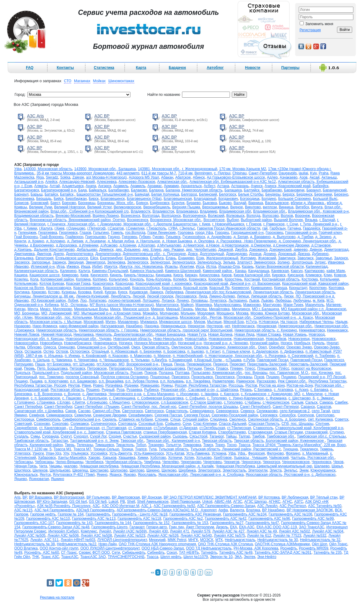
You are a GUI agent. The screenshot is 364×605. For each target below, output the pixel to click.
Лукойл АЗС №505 (30, 536)
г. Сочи (292, 224)
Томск (208, 445)
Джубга (241, 250)
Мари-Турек (293, 305)
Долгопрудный (212, 254)
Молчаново (169, 313)
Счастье (130, 436)
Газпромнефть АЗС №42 (226, 519)
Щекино (153, 470)
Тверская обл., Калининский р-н (173, 441)
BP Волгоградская (69, 497)
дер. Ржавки (174, 250)
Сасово (84, 411)
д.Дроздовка (66, 245)
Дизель (222, 527)
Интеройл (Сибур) (63, 531)
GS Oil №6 (98, 502)
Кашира (21, 275)
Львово (267, 301)
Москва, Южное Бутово (270, 313)
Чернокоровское (296, 462)
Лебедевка (174, 292)
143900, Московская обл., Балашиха (105, 169)
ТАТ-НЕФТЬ (189, 553)
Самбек (341, 402)
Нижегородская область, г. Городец (109, 330)
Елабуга (157, 258)
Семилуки (83, 415)
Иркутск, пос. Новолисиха (141, 267)
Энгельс (290, 470)
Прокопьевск (202, 377)
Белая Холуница (165, 194)
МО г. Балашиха (266, 309)
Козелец (21, 279)
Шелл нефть (171, 557)
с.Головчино (24, 402)
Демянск (106, 250)
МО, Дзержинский (56, 313)
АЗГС (299, 502)
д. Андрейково (219, 237)
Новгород (317, 334)
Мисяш (201, 309)
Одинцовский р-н (91, 347)
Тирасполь (125, 445)
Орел (262, 347)
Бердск (288, 194)
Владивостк (141, 211)
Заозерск (22, 262)
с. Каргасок (230, 394)
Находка (152, 326)
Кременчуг (240, 288)
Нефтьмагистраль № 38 (35, 544)
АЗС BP (102, 116)
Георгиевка (48, 233)
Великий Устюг (99, 207)
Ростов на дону (272, 385)
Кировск (279, 275)
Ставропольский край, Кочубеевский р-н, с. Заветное (59, 432)
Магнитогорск (167, 305)
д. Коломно (56, 241)
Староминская (260, 432)
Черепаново (191, 462)
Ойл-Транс (338, 544)
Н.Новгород (269, 322)
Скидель (109, 419)
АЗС (96, 506)
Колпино (100, 279)
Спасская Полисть (264, 424)
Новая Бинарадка (171, 334)
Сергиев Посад (197, 415)
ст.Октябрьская (212, 428)
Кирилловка (209, 275)
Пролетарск (225, 377)
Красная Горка (78, 284)
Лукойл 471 (179, 531)
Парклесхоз (334, 360)
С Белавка (263, 390)
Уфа (18, 169)
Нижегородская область (57, 330)
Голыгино (101, 233)
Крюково (39, 292)
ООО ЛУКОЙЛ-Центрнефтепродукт (110, 548)
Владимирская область (34, 216)
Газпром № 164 (71, 514)
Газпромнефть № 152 (151, 523)
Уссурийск (99, 453)
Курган (110, 292)
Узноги (38, 453)
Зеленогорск (138, 262)
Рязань (246, 390)
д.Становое (321, 245)
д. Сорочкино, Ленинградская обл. (307, 241)
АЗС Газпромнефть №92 (174, 506)
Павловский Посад (272, 360)
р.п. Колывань (172, 381)
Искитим (187, 267)
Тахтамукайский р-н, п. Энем (94, 441)
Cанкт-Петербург (263, 173)
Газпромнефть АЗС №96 (269, 519)
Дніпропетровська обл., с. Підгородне (154, 254)
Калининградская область (36, 271)
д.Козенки (128, 245)
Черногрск (271, 462)
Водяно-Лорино (106, 216)
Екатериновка (136, 258)
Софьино (173, 424)
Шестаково (99, 470)
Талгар (244, 436)
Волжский (216, 216)
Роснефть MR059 (313, 548)
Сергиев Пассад (168, 415)
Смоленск (238, 419)
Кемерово (70, 275)
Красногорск (103, 284)
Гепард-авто (157, 527)
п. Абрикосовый (124, 351)
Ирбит (97, 267)
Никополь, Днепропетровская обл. (125, 334)
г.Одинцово (76, 228)
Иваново (22, 267)
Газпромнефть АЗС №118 (140, 519)
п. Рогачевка (275, 356)
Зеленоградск (184, 262)
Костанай (252, 279)
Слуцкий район (195, 419)
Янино (102, 475)
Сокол (172, 553)
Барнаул (21, 194)
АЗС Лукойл (267, 506)
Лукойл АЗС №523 (130, 536)
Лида (203, 296)
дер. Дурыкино (128, 250)
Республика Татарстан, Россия (40, 385)
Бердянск (304, 194)
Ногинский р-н (190, 343)
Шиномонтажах (121, 81)
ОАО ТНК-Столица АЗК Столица (226, 544)
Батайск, (67, 194)
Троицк (127, 449)
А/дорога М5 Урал (144, 177)
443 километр (128, 173)
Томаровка (192, 445)
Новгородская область (132, 339)
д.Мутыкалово (169, 245)
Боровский (40, 203)
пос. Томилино (51, 377)
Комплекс (89, 531)
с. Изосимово (188, 394)
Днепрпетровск (108, 254)
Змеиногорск (265, 262)
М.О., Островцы (74, 305)
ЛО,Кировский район (48, 301)
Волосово (271, 216)
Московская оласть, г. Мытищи (56, 322)
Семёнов (37, 415)
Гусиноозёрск (194, 237)
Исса (200, 267)
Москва (242, 313)
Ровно (98, 385)
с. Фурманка (276, 398)
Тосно (231, 445)
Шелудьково (60, 470)
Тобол (141, 445)
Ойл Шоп (320, 544)
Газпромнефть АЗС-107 (34, 523)
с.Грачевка (46, 402)
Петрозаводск (121, 368)
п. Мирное (162, 356)
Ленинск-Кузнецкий (92, 296)
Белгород (189, 194)
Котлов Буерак (52, 284)
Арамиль (138, 186)
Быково (225, 203)
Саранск (308, 407)
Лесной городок (160, 296)
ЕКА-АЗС (247, 527)
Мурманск (149, 322)
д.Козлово (147, 245)
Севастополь (177, 411)
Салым (297, 402)
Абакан (167, 177)
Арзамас (155, 186)
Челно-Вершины (69, 462)
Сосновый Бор (151, 424)
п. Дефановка (292, 351)
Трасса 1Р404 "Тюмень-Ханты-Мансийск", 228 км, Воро (299, 445)
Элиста (276, 470)
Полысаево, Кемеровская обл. (217, 373)
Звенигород (96, 262)
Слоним (161, 419)
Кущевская (138, 292)
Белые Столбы (251, 194)
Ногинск (126, 343)
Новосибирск (51, 343)
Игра (60, 267)
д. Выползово (284, 237)
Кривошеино (261, 288)
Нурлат (332, 343)
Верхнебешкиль (157, 207)
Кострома (310, 279)
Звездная (76, 262)
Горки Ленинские (162, 233)
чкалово (71, 466)
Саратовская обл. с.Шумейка (39, 411)
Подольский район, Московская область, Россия (101, 373)
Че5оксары (24, 462)
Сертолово (325, 415)
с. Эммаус (325, 398)
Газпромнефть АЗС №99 (313, 519)
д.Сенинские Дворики (291, 245)
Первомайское (199, 364)
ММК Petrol (177, 540)
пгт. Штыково (84, 364)
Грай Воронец (26, 237)
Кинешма (163, 275)
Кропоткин (318, 288)
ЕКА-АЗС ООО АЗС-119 (277, 527)
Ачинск (257, 186)
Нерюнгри (196, 326)
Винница (286, 207)
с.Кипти (79, 402)
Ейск (94, 258)
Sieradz (52, 177)
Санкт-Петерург (286, 407)
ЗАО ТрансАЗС (312, 527)
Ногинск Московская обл (155, 343)
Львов (254, 301)
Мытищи (214, 322)
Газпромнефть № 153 (190, 523)
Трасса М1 (63, 449)
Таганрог (216, 436)
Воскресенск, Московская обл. (176, 220)
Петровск (78, 368)
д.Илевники (89, 245)
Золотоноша (302, 262)
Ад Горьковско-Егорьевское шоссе (236, 177)
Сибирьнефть (134, 553)
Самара (326, 402)
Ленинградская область (273, 292)
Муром (200, 322)
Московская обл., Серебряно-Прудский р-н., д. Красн (268, 318)
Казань (248, 267)
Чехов (338, 462)
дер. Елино (152, 250)
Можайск (150, 313)
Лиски (289, 296)
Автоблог (215, 68)
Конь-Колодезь (159, 279)
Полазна (166, 373)
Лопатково (97, 301)
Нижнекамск (337, 330)
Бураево (194, 203)
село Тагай (321, 411)
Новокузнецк (299, 339)
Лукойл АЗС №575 (229, 536)
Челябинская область (123, 462)
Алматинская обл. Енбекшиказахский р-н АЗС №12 (233, 182)
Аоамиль (121, 186)
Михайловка (219, 309)
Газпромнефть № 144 (113, 523)
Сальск (312, 402)
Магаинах (82, 81)
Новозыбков (276, 339)
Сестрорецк (24, 419)
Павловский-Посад (306, 360)
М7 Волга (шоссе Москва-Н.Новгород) (122, 305)
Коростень (234, 279)
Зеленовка (116, 262)
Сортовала (127, 424)
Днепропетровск (79, 254)
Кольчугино (118, 279)
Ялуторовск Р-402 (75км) (74, 475)
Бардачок (177, 68)
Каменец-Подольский (110, 271)
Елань (171, 258)
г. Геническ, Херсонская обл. (71, 224)
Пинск (209, 368)
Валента (237, 510)
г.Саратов (116, 228)
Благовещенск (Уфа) (144, 199)
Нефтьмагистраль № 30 (278, 540)
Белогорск (228, 194)
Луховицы (199, 301)
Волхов (287, 216)
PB (123, 502)
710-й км (185, 173)
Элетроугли (258, 470)
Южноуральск (26, 475)
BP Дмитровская (126, 497)
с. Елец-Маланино (159, 394)
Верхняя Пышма (186, 207)
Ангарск (104, 186)
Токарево (156, 445)
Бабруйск (321, 186)
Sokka (65, 177)
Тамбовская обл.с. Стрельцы (321, 436)
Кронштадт (298, 288)
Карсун (297, 271)
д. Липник (75, 241)
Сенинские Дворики (110, 415)
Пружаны (244, 377)
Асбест (210, 186)
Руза (120, 390)
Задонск (341, 258)
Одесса (50, 347)
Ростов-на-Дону (300, 385)
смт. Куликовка (320, 419)
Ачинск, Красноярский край (288, 186)
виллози (270, 207)
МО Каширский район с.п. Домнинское (314, 309)
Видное (237, 207)
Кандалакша (259, 271)
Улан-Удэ (54, 453)
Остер (49, 351)
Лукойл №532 (315, 536)
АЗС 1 (147, 506)
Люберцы (283, 301)
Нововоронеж (220, 339)
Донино (270, 254)
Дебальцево (87, 250)
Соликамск (79, 424)
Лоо (84, 301)
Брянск (142, 203)
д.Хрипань (23, 250)
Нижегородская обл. (295, 326)
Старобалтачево (232, 432)
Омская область (156, 347)
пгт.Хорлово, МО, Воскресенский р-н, (128, 364)
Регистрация (310, 30)
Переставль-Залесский (308, 364)
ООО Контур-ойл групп (59, 548)
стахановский (316, 432)
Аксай (314, 177)
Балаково (139, 190)
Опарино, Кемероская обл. (233, 347)
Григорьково (96, 237)
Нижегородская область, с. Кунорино (266, 330)
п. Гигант (213, 351)
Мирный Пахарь (179, 309)
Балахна (157, 190)
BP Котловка (269, 497)
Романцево (150, 385)
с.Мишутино (120, 402)
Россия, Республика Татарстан (201, 385)
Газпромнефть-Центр (109, 527)
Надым (341, 322)
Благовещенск (113, 199)
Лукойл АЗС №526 (163, 536)
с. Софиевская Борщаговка (160, 398)
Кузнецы (69, 292)
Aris (17, 497)
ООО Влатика (26, 548)
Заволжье (324, 258)
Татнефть (209, 553)
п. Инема (72, 356)
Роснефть (289, 548)
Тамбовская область (32, 441)
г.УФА (173, 228)
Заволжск (306, 258)
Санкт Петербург (28, 407)
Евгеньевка (24, 258)
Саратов (324, 407)
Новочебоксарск (78, 343)
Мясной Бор (234, 322)
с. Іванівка (209, 394)
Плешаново (267, 368)
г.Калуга (46, 228)
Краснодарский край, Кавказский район (315, 284)
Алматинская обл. (172, 182)
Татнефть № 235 (327, 553)
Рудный (108, 390)
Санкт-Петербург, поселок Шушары (208, 407)
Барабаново (272, 190)
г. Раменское (274, 224)
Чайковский (279, 458)
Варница (256, 203)
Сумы (35, 436)
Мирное (157, 309)
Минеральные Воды (91, 309)
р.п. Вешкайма (111, 381)
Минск (115, 309)
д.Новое (213, 245)
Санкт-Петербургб (255, 407)
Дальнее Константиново (54, 250)
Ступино (337, 432)
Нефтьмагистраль (240, 540)
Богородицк (250, 199)
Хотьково (204, 458)
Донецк (255, 254)
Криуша (281, 288)
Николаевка (83, 334)
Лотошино (151, 301)
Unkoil (207, 502)
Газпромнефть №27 (227, 523)
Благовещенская (178, 199)
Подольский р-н (46, 373)
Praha (324, 173)
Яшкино (58, 479)
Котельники (329, 279)
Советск (342, 419)
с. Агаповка (283, 390)
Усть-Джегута (121, 453)
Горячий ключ (330, 233)
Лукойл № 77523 (287, 536)
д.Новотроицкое (235, 245)
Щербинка (187, 470)
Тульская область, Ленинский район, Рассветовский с (236, 449)
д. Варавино (260, 237)
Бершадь (44, 199)
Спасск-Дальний (233, 424)
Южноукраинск (323, 470)
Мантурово (272, 305)
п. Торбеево (325, 356)
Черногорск (251, 462)
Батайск (51, 194)
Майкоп (187, 305)
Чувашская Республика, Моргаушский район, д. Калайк (167, 466)
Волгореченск (194, 216)
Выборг (233, 220)
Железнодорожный (222, 258)
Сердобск (287, 415)
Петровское (97, 368)
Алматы (41, 186)
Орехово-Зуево (327, 347)
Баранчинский (335, 190)
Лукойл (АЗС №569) (130, 531)
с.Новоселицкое (145, 402)
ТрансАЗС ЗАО (93, 557)
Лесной (139, 296)
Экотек (250, 557)
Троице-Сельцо (106, 449)
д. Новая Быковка (177, 241)
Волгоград (151, 216)
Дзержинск (258, 250)
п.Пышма (234, 360)
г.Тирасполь (156, 228)
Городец (222, 233)
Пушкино (289, 377)
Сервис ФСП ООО (94, 553)
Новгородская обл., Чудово (88, 339)
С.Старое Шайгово (206, 402)
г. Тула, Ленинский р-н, (319, 224)
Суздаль (21, 436)
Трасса (245, 445)
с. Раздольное (95, 398)
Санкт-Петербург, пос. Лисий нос (149, 407)
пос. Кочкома (322, 373)
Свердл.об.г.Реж (106, 411)
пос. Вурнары (256, 373)
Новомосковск (324, 339)
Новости (253, 68)
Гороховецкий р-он (301, 233)
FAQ (30, 68)
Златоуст (244, 262)
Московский (93, 322)
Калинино (68, 271)
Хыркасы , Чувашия (251, 458)
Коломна (83, 279)
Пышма (36, 381)
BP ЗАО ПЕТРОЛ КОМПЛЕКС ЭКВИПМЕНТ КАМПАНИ (210, 497)
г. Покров (254, 224)
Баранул (313, 190)
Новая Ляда (244, 334)
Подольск (22, 373)
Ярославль (147, 475)
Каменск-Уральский (147, 271)
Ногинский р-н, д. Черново (226, 343)
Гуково (158, 237)
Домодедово (237, 254)
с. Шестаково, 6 (302, 398)
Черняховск (322, 462)
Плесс (250, 368)
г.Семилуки (135, 228)
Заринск (59, 262)
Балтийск (252, 190)
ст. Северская (140, 428)
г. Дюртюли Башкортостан (175, 224)
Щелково (169, 470)
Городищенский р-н (247, 233)
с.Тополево (233, 402)
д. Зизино (323, 237)
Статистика (104, 68)
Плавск (222, 368)
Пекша (167, 364)
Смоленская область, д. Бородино (277, 419)
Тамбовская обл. (281, 436)
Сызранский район (155, 436)
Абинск (199, 177)
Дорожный (287, 254)
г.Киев (59, 228)
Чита (43, 466)
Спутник (322, 424)
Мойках (99, 81)
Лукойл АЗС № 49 (262, 531)
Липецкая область (266, 296)
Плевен (236, 368)
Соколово (60, 424)
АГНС (287, 502)
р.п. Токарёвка (198, 381)
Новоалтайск (196, 339)
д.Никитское (194, 245)
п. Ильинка (54, 356)
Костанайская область (281, 279)
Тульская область (174, 449)
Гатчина (294, 228)
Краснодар (124, 284)
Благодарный (205, 199)
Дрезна (304, 254)
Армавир (171, 186)
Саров (71, 411)
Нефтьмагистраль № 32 (320, 540)
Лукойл (105, 531)
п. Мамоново (141, 356)
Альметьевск (73, 186)
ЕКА (234, 527)
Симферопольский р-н (81, 419)
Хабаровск (47, 458)
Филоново (275, 453)
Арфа (223, 510)
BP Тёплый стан (324, 497)
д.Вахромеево (42, 245)
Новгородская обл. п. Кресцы (39, 339)
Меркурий (157, 540)
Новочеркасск (105, 343)
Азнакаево (289, 177)
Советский (23, 424)
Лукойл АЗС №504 (328, 531)
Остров (62, 351)
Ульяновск (80, 453)
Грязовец (130, 237)
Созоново (42, 424)
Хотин (189, 458)
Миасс (45, 309)
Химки (143, 458)
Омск (136, 347)
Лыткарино (238, 301)
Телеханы (85, 445)
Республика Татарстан (327, 381)
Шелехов (40, 470)
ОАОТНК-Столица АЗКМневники (282, 544)
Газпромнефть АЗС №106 (291, 514)
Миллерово (62, 309)
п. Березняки (150, 351)
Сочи (187, 424)
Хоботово (158, 458)
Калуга (84, 271)
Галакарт (137, 527)
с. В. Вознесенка (48, 394)
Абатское (183, 177)
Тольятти (173, 445)
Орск (18, 351)
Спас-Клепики (205, 424)
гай (265, 228)
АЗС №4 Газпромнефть (54, 510)
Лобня (73, 301)
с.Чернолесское (276, 402)
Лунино (183, 301)
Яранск (116, 475)
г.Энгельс (187, 228)
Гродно (114, 237)
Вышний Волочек (288, 220)
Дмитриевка (24, 254)
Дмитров (44, 254)
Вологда (253, 216)
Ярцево (21, 479)
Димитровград (336, 250)
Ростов (251, 385)
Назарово (22, 326)
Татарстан (60, 441)
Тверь (70, 445)
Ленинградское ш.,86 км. (53, 296)
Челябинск (94, 462)
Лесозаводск (186, 296)
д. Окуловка (204, 241)
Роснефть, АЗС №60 (42, 553)
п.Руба (249, 360)
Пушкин (273, 377)
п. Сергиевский (301, 356)
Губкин (145, 237)
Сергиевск (269, 415)
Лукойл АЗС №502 (294, 531)
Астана (223, 186)
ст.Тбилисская (239, 428)
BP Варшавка (40, 497)
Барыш (37, 194)
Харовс (94, 458)
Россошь (236, 385)
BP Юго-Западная (52, 502)
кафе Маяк (336, 271)
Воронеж (303, 216)
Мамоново (252, 305)
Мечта (33, 309)
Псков (259, 377)
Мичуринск (241, 309)
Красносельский (116, 288)
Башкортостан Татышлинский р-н (104, 194)
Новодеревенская (249, 339)
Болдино (269, 199)
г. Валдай (327, 220)
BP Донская (152, 497)
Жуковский (267, 258)
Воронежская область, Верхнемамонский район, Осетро (77, 220)
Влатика (253, 510)
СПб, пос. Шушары (297, 424)
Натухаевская (112, 326)
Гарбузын (278, 228)
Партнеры (290, 68)
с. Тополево (217, 398)
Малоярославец (227, 305)
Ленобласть (121, 296)
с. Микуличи (312, 394)
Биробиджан (76, 199)
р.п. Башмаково (83, 381)
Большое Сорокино (295, 199)
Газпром (21, 514)
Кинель (116, 275)
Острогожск (80, 351)
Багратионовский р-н (59, 190)
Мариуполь (315, 305)
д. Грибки (305, 237)
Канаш (241, 271)
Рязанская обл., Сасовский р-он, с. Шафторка (199, 390)
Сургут (66, 436)
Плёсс (284, 368)
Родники (131, 385)
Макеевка (204, 305)
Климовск (313, 275)
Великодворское (128, 207)
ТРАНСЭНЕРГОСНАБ (126, 557)
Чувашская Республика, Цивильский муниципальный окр (264, 466)
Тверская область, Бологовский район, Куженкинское (279, 441)
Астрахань (240, 186)
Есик (200, 258)
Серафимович (140, 415)
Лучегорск (218, 301)
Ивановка (336, 262)
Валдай (240, 203)
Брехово (69, 203)
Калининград (317, 267)
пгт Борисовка (59, 364)
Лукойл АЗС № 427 (228, 531)
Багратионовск (27, 190)
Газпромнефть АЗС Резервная (195, 514)
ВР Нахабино (273, 510)
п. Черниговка (86, 360)
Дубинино (320, 254)
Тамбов (258, 436)
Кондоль (137, 279)
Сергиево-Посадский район (235, 415)
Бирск (94, 199)
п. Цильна (41, 360)
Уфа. (242, 453)
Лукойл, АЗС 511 (44, 540)
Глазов (86, 233)
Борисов (21, 203)
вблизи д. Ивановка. (308, 203)
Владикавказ (187, 211)
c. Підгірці (222, 173)
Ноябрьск (302, 343)
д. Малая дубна (121, 241)
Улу (66, 453)
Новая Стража (268, 334)
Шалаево (322, 466)
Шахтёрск (22, 470)
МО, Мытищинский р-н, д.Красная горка (107, 313)
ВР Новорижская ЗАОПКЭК (310, 510)
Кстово (54, 292)
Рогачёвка (114, 385)
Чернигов (232, 462)
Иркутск (111, 267)
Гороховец (275, 233)
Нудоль (318, 343)
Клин (328, 275)
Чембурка (152, 462)
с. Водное (72, 394)
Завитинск (287, 258)
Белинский (208, 194)
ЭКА (238, 557)
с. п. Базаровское (45, 398)
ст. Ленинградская (84, 428)
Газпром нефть (43, 514)
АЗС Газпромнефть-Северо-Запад (226, 506)
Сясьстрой (199, 436)
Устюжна (219, 453)
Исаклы (171, 267)
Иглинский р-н (42, 267)
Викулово (253, 207)
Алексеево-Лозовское (137, 182)
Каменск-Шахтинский (183, 271)
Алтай (55, 186)
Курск (123, 292)
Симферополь (48, 419)
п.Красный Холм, (209, 360)
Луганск (168, 301)
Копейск (180, 279)
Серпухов (306, 415)
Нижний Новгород (56, 334)
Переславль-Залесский (267, 364)
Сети (116, 553)
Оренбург (276, 347)
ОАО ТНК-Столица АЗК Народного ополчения (157, 544)
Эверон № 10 (221, 557)
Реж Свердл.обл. (292, 381)
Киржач (191, 275)
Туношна (290, 449)
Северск (248, 411)
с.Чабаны (253, 402)
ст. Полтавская (114, 428)
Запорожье (41, 262)
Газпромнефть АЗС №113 (94, 519)
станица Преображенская (165, 432)
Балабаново (119, 190)
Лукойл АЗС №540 (196, 536)
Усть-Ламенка (198, 453)
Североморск (227, 411)
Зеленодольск (209, 262)
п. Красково (118, 356)
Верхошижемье (215, 207)
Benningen (203, 173)
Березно (341, 194)
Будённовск (160, 203)
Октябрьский (118, 347)
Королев (216, 279)
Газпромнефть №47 (262, 523)
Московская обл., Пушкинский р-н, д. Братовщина (136, 318)
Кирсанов (296, 275)
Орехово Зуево (299, 347)
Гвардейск (312, 228)
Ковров (340, 275)
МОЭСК (207, 540)
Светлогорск (132, 411)
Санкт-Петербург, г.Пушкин (97, 407)
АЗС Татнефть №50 (325, 506)
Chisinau (239, 173)
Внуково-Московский (73, 216)
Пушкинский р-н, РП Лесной (322, 377)
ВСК (338, 510)
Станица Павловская (124, 432)
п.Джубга (159, 360)
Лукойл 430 (158, 531)
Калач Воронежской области (280, 267)
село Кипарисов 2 (295, 411)
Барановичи (294, 190)
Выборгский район (256, 220)
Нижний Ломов (27, 334)
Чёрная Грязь (26, 466)
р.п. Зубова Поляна (142, 381)
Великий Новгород (70, 207)
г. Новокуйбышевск (228, 224)
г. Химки (30, 228)
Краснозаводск (59, 288)
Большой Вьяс (325, 199)
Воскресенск (138, 220)
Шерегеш (80, 470)
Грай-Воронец (52, 237)
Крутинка (22, 292)
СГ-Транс (69, 553)
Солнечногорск (103, 424)
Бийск (59, 199)
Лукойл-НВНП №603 (78, 540)
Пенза (179, 364)
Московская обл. (306, 313)
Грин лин (177, 527)
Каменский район (218, 271)
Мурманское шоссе (175, 322)
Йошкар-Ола (229, 267)
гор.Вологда (135, 233)
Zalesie (78, 177)
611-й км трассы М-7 (159, 173)
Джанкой (226, 250)
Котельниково (26, 284)
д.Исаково (109, 245)
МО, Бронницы (27, 313)
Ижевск (73, 267)
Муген (111, 322)
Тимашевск (105, 445)
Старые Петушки (288, 432)
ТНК (36, 557)
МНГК (193, 540)
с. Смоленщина (122, 398)
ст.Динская (188, 428)
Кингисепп (99, 275)
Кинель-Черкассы (139, 275)
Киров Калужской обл (252, 275)
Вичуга (317, 207)
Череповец (212, 462)
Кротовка (336, 288)
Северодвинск (202, 411)
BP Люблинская (295, 497)
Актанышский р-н (29, 182)
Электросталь (234, 470)
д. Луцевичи (95, 241)
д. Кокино (36, 241)
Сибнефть (156, 553)
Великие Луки (41, 207)
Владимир (209, 211)
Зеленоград (160, 262)
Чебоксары (44, 462)
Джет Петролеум (200, 527)
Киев (84, 275)
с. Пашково (72, 398)
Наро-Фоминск (45, 326)
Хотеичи (175, 458)
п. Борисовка (174, 351)
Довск (193, 254)
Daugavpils (288, 173)
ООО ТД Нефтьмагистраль (209, 548)
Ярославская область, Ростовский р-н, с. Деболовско (291, 475)
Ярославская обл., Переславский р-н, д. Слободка (201, 475)
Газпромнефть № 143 (74, 523)
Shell (131, 502)
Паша (40, 364)
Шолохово (119, 470)
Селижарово (267, 411)
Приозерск (181, 377)
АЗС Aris (35, 116)
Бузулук (178, 203)
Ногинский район (264, 343)
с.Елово (63, 402)
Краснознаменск (87, 288)
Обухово (34, 347)
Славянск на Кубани (136, 419)
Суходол (81, 436)
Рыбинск (151, 390)
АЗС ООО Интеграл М (121, 506)
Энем (304, 470)
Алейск (51, 182)
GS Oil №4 (78, 502)
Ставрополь (263, 428)
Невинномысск (173, 326)
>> (209, 572)
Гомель (117, 233)
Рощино (93, 390)
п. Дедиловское (265, 351)
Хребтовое (223, 458)
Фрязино (293, 453)
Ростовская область (67, 390)
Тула (153, 449)
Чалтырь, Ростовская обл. (313, 458)
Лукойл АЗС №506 (63, 536)
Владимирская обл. (269, 211)
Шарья (337, 466)
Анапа (91, 186)
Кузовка (85, 292)
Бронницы (87, 203)
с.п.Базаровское (174, 402)
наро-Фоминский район (79, 326)
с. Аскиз (302, 390)
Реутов (74, 385)
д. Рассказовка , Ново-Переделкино (246, 241)
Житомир (248, 258)
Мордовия (206, 313)
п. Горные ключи (236, 351)
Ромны (167, 385)
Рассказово (266, 381)
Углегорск (22, 453)
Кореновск (198, 279)
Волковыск (235, 216)
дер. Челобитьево (201, 250)
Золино (283, 262)
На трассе (289, 322)
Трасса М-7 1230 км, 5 (33, 449)
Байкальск (98, 190)
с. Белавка (319, 390)
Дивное (316, 250)
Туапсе (141, 449)
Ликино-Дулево (222, 296)
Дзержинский (280, 250)
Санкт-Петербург (58, 407)
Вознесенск (130, 216)
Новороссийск (26, 343)
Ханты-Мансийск (72, 458)
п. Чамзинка (62, 360)
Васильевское (277, 203)
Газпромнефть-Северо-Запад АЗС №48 (56, 527)
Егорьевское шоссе (72, 258)
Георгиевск (68, 233)
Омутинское (182, 347)
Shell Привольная (185, 502)
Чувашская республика (99, 466)
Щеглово (137, 470)
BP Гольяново (98, 497)
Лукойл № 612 (259, 536)
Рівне (86, 385)
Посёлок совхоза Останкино (125, 377)
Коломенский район (57, 279)
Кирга (178, 275)
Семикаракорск (59, 415)
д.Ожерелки (261, 245)
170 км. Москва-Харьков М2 (243, 169)
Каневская (280, 271)
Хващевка (127, 458)
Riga (40, 177)
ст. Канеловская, (53, 428)
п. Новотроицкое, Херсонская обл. (234, 356)
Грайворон (74, 237)
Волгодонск (171, 216)
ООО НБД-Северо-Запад (163, 548)
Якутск (45, 475)
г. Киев (205, 224)
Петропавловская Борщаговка (160, 368)
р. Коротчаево (56, 381)
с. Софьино (195, 398)
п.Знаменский (180, 360)
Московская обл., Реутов (201, 318)
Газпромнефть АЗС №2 (183, 519)
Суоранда (51, 436)
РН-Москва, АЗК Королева (256, 548)
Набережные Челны (316, 322)
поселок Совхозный (82, 377)
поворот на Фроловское (311, 368)
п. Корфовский (94, 356)
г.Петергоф (97, 228)
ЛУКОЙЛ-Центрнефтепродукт (122, 540)
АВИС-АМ (223, 502)
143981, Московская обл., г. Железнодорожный (177, 169)
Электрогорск (209, 470)
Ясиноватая (39, 479)
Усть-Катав (175, 453)
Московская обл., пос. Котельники (63, 318)
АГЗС (238, 502)
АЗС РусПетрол (293, 506)
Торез (220, 445)
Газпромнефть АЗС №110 (48, 519)
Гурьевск (173, 237)
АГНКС (275, 502)
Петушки (194, 368)
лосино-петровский (124, 301)
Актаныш (329, 177)
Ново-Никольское (168, 339)
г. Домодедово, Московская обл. (124, 224)
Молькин (188, 313)
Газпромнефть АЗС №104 (245, 514)
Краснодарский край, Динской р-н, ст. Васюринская (237, 284)
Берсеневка (24, 199)
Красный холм (195, 288)
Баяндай (142, 194)
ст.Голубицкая (165, 428)
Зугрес (320, 262)
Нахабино (134, 326)
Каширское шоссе (45, 275)
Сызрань (180, 436)
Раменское (246, 381)
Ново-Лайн (107, 544)
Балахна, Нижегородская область (194, 190)
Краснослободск (146, 288)
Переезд (220, 364)
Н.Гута (251, 322)
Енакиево (186, 258)
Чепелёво (170, 462)
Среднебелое (26, 428)
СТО (68, 81)
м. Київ (318, 301)
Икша (86, 267)
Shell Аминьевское (153, 502)
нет (227, 326)
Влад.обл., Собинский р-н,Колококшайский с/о (90, 211)
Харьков (110, 458)
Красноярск (171, 288)
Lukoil (113, 502)
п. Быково (195, 351)
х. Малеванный (315, 453)
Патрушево (24, 364)
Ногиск (286, 343)
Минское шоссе (136, 309)
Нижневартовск (312, 330)
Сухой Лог (98, 436)
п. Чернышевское (114, 360)
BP (25, 497)
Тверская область (217, 441)
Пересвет (237, 364)
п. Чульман (140, 360)
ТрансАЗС (70, 557)
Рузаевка (134, 390)
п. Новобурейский (188, 356)
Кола (34, 279)
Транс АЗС (50, 557)
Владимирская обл (235, 211)
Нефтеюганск (243, 326)
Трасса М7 (82, 449)
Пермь (29, 368)
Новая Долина (220, 334)
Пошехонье (160, 377)
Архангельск (191, 186)
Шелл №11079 (196, 557)
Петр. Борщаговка (52, 368)
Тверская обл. (132, 441)
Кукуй (98, 292)
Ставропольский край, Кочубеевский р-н (309, 428)
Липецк (243, 296)
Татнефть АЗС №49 (236, 553)
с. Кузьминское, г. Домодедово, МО (271, 394)
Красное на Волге (29, 288)
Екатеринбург (111, 258)
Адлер (272, 177)
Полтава (182, 373)
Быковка (210, 203)
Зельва (229, 262)
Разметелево (223, 381)
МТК (219, 540)
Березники (323, 194)
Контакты (65, 68)
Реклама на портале (57, 597)
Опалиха (201, 347)
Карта (141, 68)
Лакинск (156, 292)
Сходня (115, 436)
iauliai (303, 173)
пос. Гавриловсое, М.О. (289, 373)
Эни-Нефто (267, 557)
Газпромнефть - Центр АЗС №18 (140, 514)
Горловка (185, 233)
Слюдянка (219, 419)
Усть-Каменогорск (149, 453)
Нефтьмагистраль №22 (76, 544)
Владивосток (163, 211)
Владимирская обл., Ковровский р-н (318, 211)
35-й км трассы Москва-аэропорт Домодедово (76, 173)
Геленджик (27, 233)
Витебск (302, 207)
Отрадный (100, 351)
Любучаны (302, 301)
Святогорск (154, 411)
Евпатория (44, 258)
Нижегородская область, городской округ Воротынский (186, 330)
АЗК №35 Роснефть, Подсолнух (64, 506)
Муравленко (128, 322)
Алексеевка (107, 182)
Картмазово (314, 271)
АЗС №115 (23, 510)
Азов (303, 177)
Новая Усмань (295, 334)
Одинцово (67, 347)
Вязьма (311, 220)
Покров (150, 373)
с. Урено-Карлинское (246, 398)
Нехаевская (266, 326)
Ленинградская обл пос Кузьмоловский (218, 292)
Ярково (130, 475)
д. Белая (241, 237)
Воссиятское (214, 220)
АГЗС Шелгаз (255, 502)
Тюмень (327, 449)
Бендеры (273, 194)
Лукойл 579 (201, 531)
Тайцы (231, 436)
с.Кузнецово (97, 402)
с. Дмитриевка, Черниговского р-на (112, 394)
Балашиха (233, 190)
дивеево (301, 250)
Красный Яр (219, 288)
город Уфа (204, 233)
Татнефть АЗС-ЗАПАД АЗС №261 (283, 553)
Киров (226, 275)
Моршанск (225, 313)
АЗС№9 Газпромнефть (95, 510)
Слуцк (175, 419)
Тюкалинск (309, 449)
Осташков (33, 351)
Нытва (20, 347)
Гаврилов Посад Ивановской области (229, 228)
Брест (55, 203)
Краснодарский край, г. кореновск (164, 284)
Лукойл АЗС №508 (96, 536)
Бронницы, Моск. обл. (116, 203)
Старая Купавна (202, 432)
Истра (211, 267)
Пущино (21, 381)
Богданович (228, 199)
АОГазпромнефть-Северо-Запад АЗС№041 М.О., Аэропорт (167, 510)
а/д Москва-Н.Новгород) (106, 177)
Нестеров (215, 326)
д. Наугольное (148, 241)
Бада (83, 190)
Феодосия (256, 453)
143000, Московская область (48, 169)
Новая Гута (197, 334)
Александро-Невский (77, 182)
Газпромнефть (98, 514)
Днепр (59, 254)
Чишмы (55, 466)
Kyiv (313, 173)
